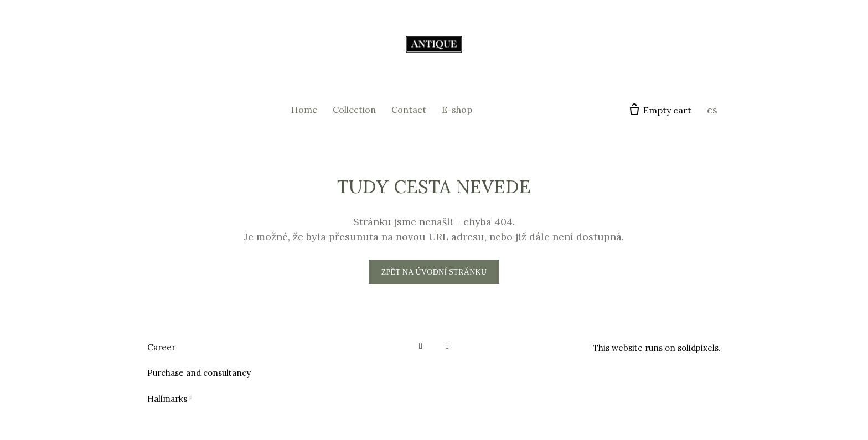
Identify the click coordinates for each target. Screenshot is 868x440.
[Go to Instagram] (447, 346)
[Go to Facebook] (421, 346)
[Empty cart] (660, 110)
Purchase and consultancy (199, 373)
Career (161, 347)
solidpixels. (699, 348)
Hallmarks (167, 399)
